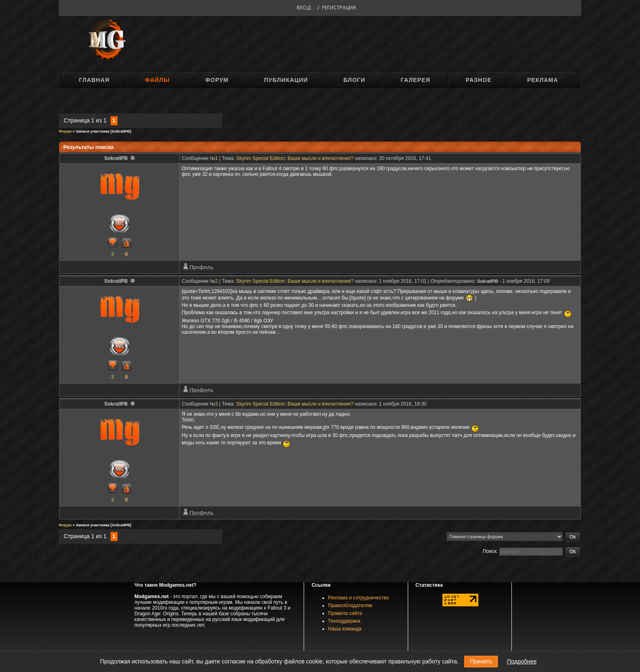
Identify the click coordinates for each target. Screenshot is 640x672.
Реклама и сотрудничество (359, 598)
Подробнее (522, 661)
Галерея (416, 80)
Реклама (542, 80)
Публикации (286, 80)
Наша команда (345, 629)
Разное (479, 80)
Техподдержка (344, 621)
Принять (481, 661)
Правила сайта (345, 613)
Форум (217, 80)
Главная (94, 80)
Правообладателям (350, 605)
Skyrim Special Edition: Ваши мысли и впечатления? (295, 158)
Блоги (354, 80)
